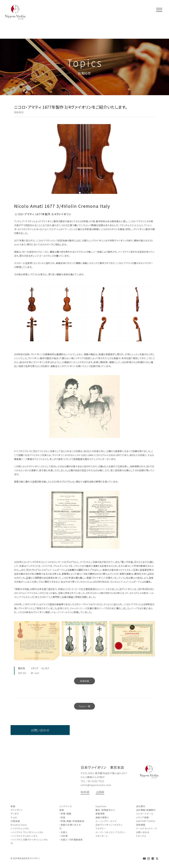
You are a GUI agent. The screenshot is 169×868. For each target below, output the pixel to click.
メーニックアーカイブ (106, 821)
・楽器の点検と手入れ (70, 825)
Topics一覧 (84, 706)
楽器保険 (100, 814)
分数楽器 (15, 821)
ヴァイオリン (17, 810)
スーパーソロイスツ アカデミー (111, 832)
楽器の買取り (102, 817)
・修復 (62, 817)
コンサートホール (145, 814)
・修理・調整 (65, 814)
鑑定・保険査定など (105, 810)
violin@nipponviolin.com (96, 785)
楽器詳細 (84, 681)
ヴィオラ (15, 814)
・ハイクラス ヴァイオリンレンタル (27, 832)
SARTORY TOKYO (146, 821)
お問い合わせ (40, 730)
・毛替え (63, 832)
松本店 (85, 792)
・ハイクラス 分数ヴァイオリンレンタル (29, 840)
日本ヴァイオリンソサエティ (109, 825)
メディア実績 (142, 817)
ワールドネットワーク (146, 828)
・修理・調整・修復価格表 (72, 821)
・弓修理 (63, 836)
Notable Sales (19, 825)
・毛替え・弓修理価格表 (71, 840)
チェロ (14, 817)
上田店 (100, 792)
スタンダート (102, 836)
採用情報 (141, 825)
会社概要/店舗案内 (146, 810)
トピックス (141, 836)
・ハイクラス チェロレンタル (24, 836)
